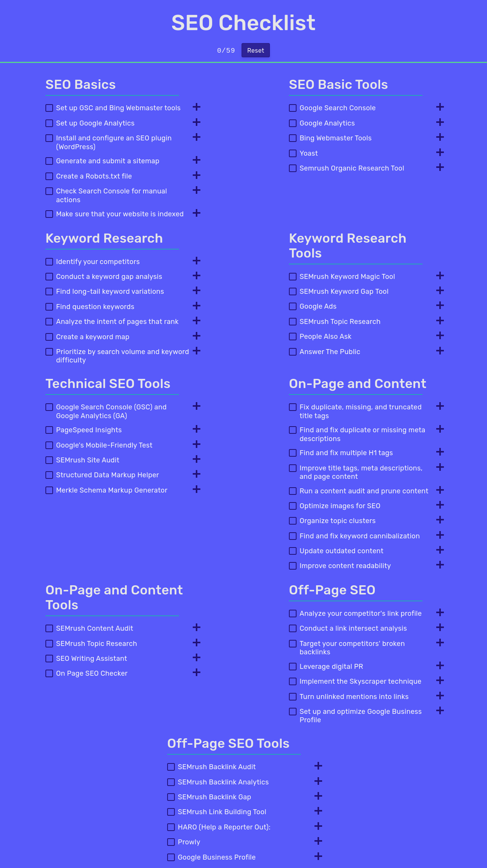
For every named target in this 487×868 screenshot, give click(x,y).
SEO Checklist (243, 23)
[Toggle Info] (194, 108)
